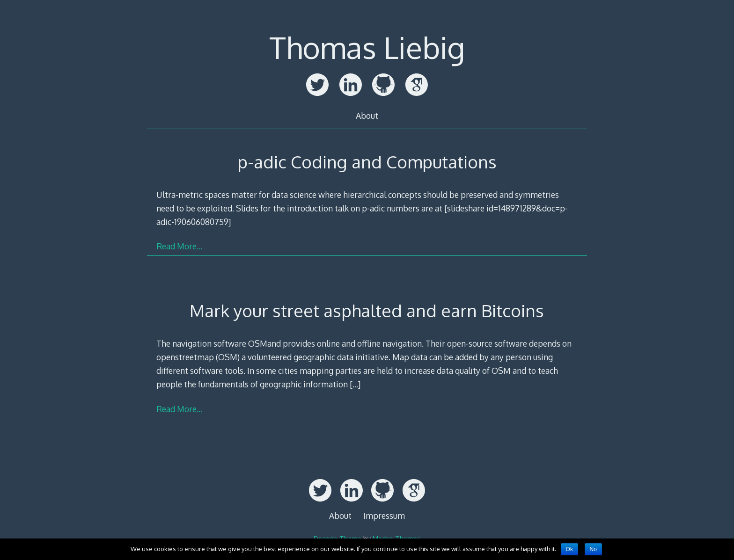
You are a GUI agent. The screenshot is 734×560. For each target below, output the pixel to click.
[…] (355, 384)
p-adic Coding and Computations (367, 162)
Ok (569, 549)
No (593, 549)
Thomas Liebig (367, 47)
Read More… (179, 246)
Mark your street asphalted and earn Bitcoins (367, 310)
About (367, 116)
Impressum (384, 516)
